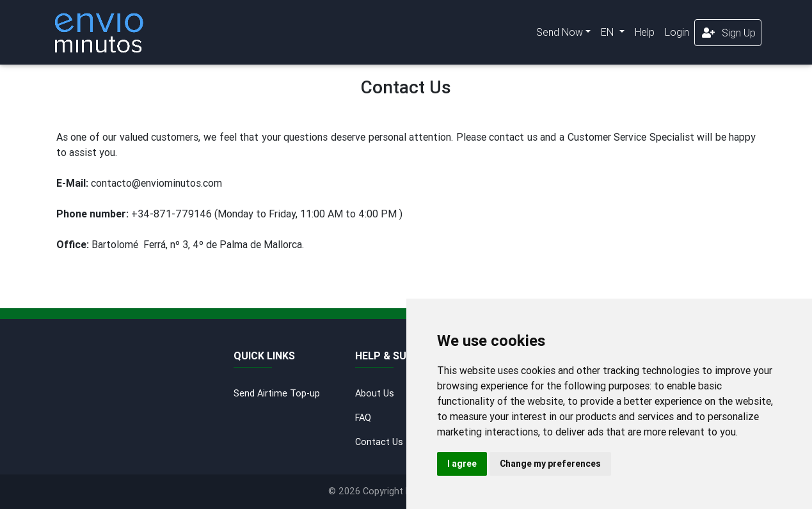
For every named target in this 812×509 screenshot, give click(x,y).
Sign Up (728, 33)
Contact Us (379, 442)
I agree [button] (462, 464)
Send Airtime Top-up (277, 393)
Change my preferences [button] (550, 464)
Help (645, 32)
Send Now (560, 32)
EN (609, 32)
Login (677, 32)
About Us (375, 393)
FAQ (363, 418)
